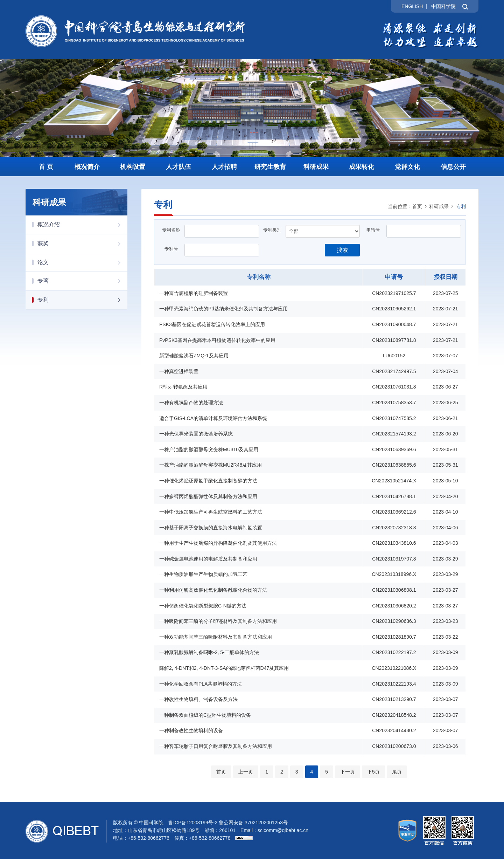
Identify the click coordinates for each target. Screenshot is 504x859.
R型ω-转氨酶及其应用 (183, 387)
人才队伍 (178, 167)
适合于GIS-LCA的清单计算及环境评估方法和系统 (213, 418)
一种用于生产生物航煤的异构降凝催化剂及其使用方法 (218, 543)
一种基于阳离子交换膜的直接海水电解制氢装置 (211, 528)
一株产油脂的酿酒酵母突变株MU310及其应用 (209, 449)
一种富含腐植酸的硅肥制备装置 (194, 293)
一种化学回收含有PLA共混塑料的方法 (201, 684)
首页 (417, 206)
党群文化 (407, 167)
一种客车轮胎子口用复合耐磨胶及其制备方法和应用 (216, 746)
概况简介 (87, 167)
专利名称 (171, 230)
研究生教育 (270, 167)
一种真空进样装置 (179, 371)
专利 (82, 300)
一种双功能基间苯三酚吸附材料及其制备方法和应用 (216, 637)
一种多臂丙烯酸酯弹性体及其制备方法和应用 (208, 496)
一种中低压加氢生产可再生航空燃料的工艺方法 (211, 512)
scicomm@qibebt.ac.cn (283, 830)
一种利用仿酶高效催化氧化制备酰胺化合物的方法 (213, 590)
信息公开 (453, 167)
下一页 (348, 772)
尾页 (397, 772)
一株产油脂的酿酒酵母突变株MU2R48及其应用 (211, 465)
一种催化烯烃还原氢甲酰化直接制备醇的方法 (208, 481)
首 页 (46, 167)
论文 (82, 262)
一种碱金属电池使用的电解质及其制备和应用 (208, 559)
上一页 (246, 772)
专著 (82, 281)
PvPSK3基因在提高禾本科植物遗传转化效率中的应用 (217, 340)
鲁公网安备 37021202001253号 (253, 823)
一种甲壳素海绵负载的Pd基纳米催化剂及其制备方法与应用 (223, 309)
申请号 (373, 230)
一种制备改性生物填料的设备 (191, 730)
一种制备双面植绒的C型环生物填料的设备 (205, 715)
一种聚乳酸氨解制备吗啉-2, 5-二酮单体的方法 (209, 652)
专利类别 (272, 230)
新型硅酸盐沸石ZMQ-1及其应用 (194, 356)
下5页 (373, 772)
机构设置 (133, 167)
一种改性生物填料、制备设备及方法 (198, 699)
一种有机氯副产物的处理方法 (191, 403)
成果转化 (362, 167)
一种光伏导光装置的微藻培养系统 (196, 434)
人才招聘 (224, 167)
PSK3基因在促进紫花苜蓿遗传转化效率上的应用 (212, 324)
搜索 (342, 250)
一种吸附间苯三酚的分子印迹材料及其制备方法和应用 (218, 621)
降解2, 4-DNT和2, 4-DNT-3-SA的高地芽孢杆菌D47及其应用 (224, 668)
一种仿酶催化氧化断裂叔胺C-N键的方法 (203, 606)
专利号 (171, 249)
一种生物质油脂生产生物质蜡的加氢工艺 (203, 574)
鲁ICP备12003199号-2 (193, 823)
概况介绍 (82, 225)
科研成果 (316, 167)
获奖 (82, 243)
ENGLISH (412, 6)
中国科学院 (443, 6)
